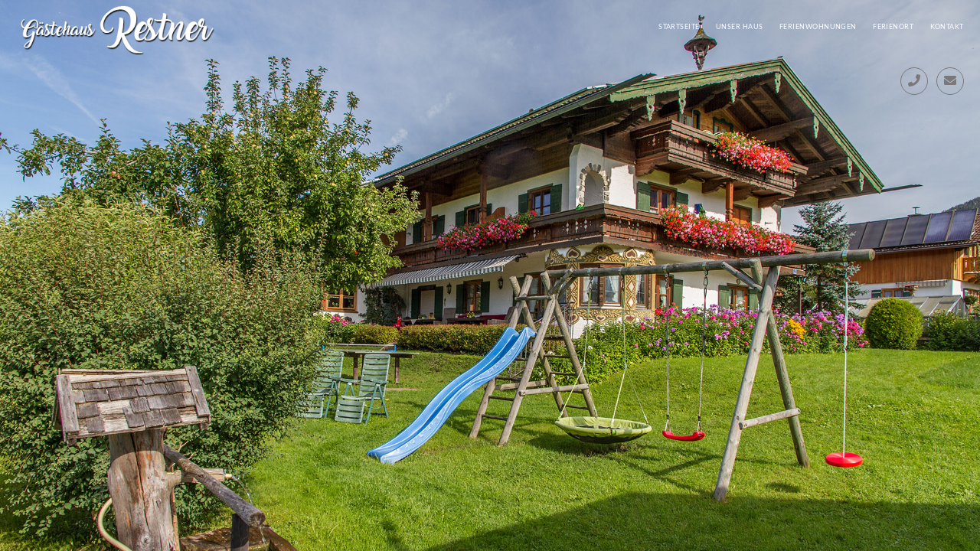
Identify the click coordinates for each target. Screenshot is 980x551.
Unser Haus (740, 26)
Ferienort (893, 26)
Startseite (679, 26)
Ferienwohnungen (818, 26)
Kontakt (947, 26)
